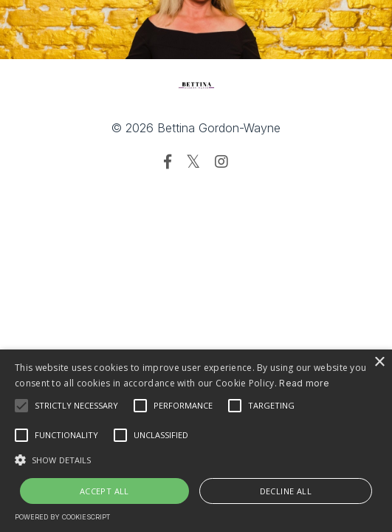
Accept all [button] (104, 491)
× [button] (379, 362)
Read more (304, 383)
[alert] (196, 441)
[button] (196, 460)
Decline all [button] (286, 491)
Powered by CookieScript (62, 517)
